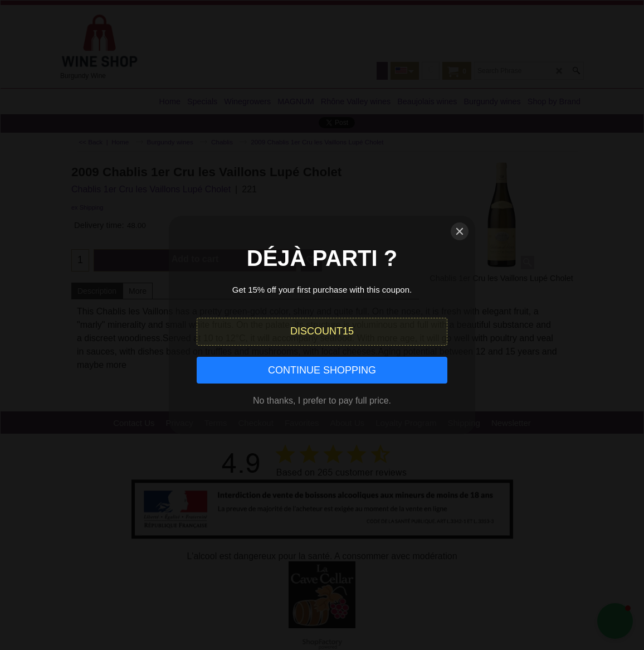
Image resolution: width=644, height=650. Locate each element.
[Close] (460, 231)
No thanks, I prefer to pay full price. (322, 401)
